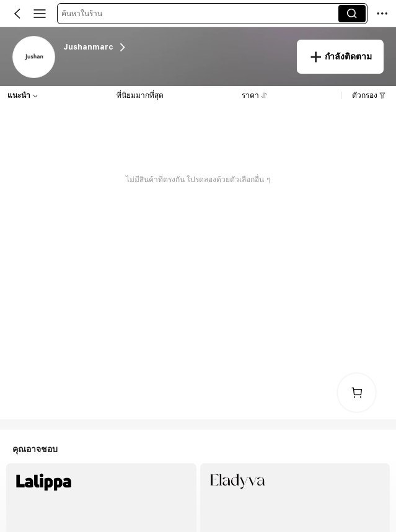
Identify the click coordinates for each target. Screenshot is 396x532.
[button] (200, 14)
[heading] (174, 47)
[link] (34, 58)
